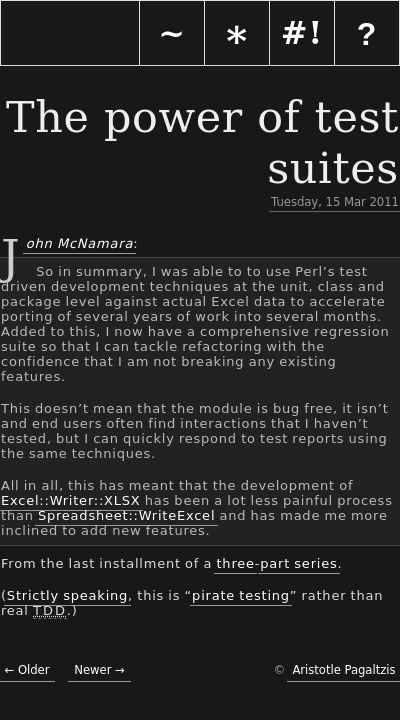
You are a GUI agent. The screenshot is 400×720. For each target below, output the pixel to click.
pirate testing (241, 595)
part (275, 563)
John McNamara (78, 242)
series (315, 563)
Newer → (99, 670)
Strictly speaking (67, 595)
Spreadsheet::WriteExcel (126, 515)
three (235, 563)
